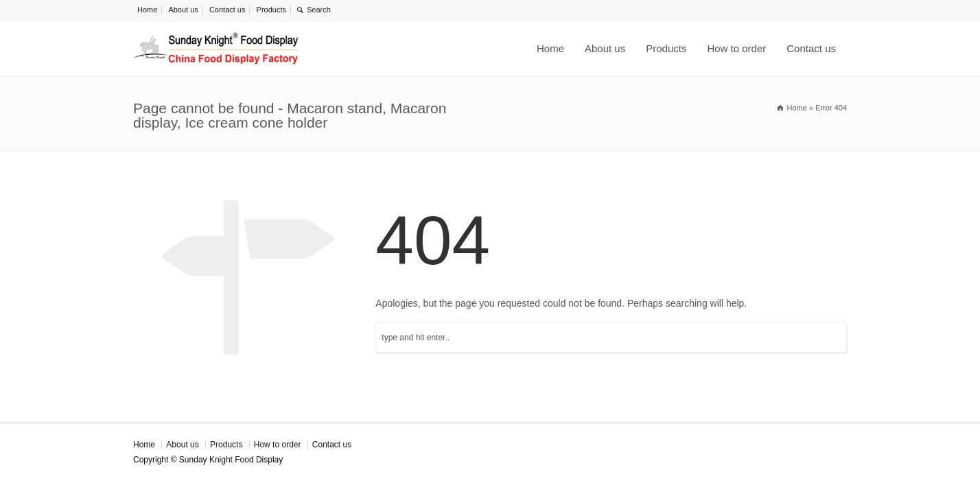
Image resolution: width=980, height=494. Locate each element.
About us (183, 10)
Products (271, 10)
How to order (736, 48)
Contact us (227, 10)
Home (147, 10)
